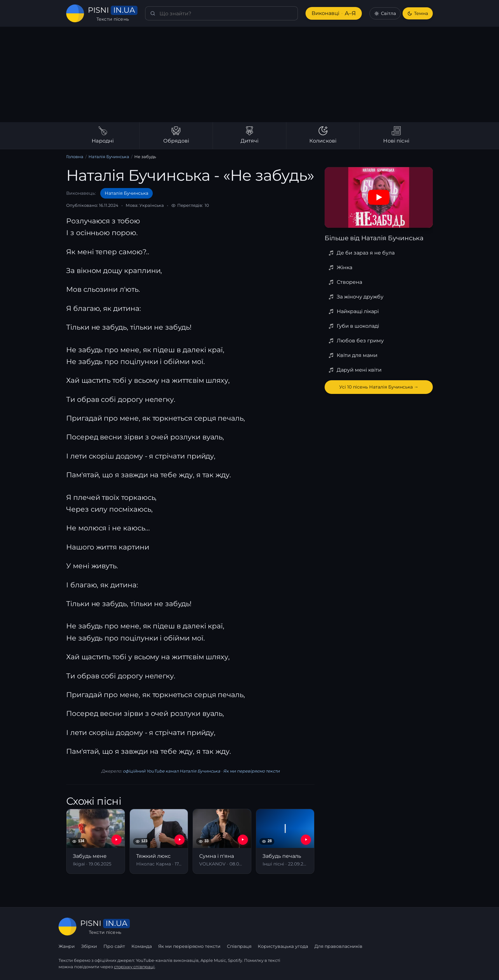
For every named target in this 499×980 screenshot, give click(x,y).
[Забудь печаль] (285, 841)
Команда (142, 946)
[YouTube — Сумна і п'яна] (243, 840)
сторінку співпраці (134, 967)
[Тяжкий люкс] (159, 841)
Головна (75, 157)
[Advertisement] (250, 74)
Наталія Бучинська (109, 157)
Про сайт (114, 946)
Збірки (89, 946)
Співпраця (239, 946)
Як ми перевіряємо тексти (251, 771)
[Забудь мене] (96, 841)
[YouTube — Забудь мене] (116, 840)
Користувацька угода (283, 946)
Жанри (67, 946)
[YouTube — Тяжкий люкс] (179, 840)
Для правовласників (338, 946)
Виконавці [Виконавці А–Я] (334, 14)
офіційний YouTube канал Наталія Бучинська (172, 771)
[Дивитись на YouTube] (379, 197)
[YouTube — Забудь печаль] (306, 840)
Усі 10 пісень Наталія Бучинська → (379, 387)
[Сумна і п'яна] (222, 841)
